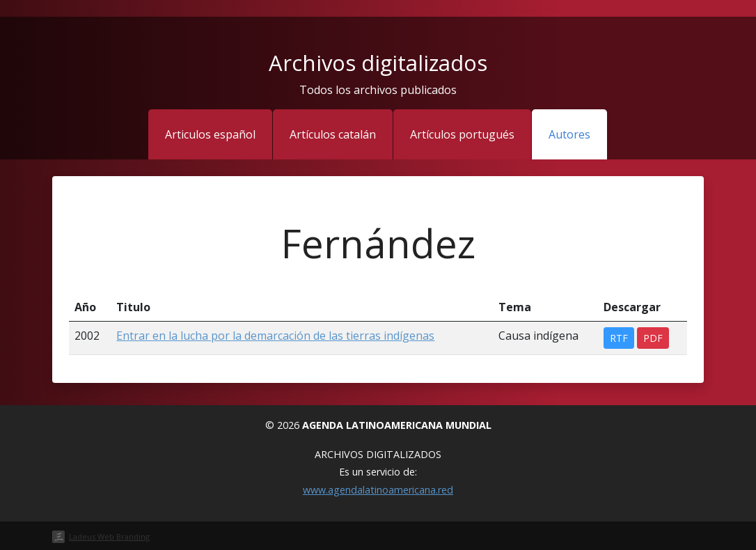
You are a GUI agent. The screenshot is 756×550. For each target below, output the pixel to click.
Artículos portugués (462, 134)
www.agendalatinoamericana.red (378, 490)
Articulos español (210, 134)
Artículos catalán (333, 134)
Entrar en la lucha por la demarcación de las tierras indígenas (275, 336)
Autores (569, 134)
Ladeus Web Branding (109, 536)
